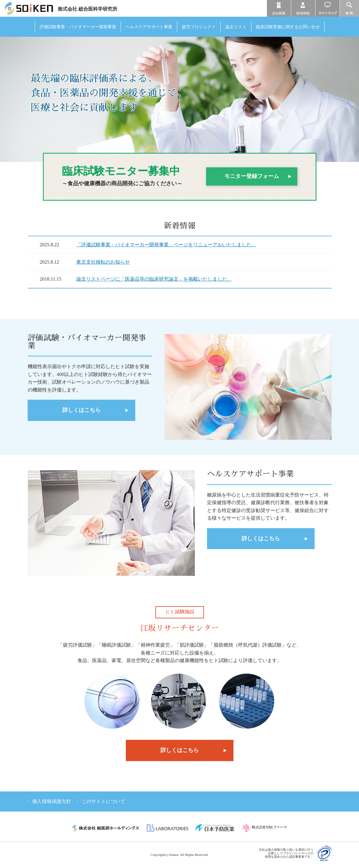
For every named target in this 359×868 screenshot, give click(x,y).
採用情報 (303, 8)
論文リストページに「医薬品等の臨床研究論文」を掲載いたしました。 (154, 279)
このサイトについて (103, 801)
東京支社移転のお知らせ (103, 262)
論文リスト (236, 27)
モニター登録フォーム (252, 176)
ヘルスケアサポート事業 (149, 27)
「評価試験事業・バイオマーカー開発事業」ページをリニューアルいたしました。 (166, 245)
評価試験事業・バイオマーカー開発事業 (78, 27)
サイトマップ (328, 8)
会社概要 (279, 8)
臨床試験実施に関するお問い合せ (288, 27)
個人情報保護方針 (52, 801)
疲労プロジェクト (199, 27)
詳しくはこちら (81, 410)
